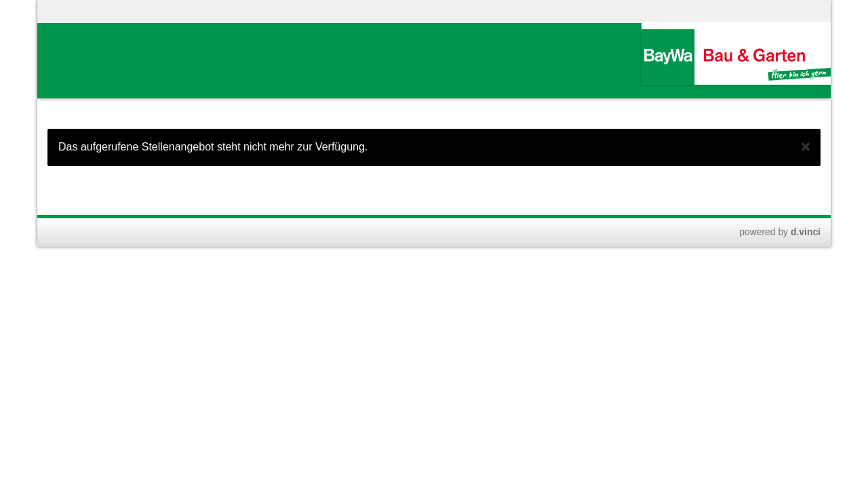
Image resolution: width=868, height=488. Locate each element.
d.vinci (806, 232)
